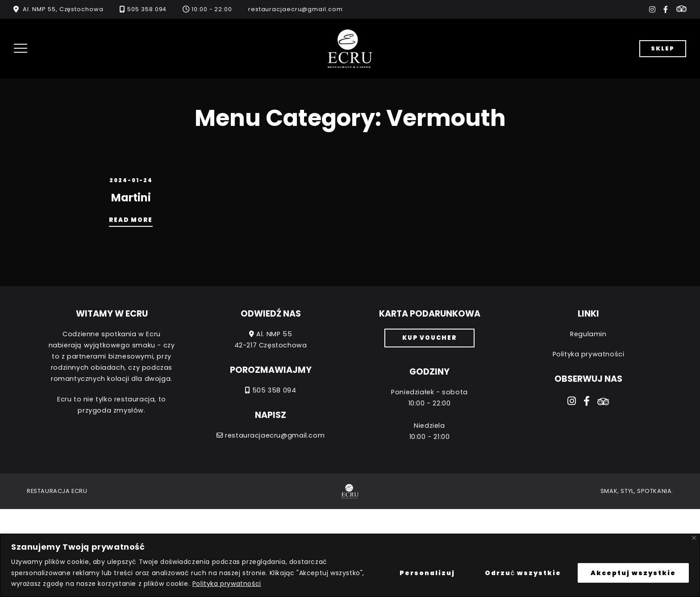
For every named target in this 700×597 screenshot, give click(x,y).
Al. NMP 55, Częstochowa (63, 9)
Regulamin (588, 334)
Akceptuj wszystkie (633, 573)
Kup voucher (429, 338)
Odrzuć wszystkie (523, 573)
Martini (131, 198)
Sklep (663, 48)
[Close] (694, 538)
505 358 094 (147, 9)
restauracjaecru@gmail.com (296, 9)
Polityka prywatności (227, 584)
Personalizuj (427, 573)
